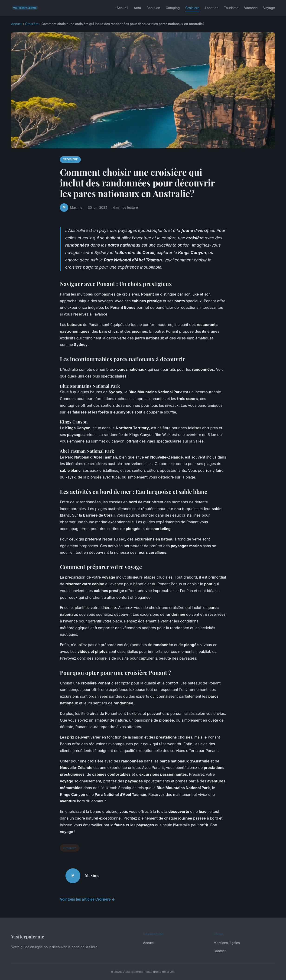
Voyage (269, 8)
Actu (137, 8)
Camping (173, 8)
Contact (220, 951)
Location (212, 8)
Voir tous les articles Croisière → (87, 899)
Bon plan (153, 8)
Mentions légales (227, 943)
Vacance (251, 8)
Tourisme (231, 8)
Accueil (122, 8)
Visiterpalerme (28, 936)
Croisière (192, 8)
